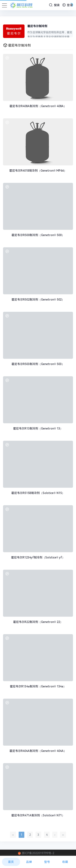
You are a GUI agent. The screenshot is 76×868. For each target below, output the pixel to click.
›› (63, 835)
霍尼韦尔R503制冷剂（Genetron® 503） (38, 364)
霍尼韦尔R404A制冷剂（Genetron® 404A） (38, 751)
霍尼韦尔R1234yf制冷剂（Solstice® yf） (38, 557)
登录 (68, 5)
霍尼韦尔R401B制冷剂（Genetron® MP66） (38, 171)
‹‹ (13, 835)
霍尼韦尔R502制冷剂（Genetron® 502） (38, 300)
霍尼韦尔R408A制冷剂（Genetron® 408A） (38, 106)
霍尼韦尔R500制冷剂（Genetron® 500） (38, 235)
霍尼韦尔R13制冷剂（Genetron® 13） (38, 428)
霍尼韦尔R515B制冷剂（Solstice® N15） (38, 493)
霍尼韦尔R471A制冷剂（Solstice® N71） (38, 815)
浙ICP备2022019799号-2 (38, 853)
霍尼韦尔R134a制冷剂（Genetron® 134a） (38, 686)
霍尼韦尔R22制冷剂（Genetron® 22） (38, 622)
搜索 (54, 5)
